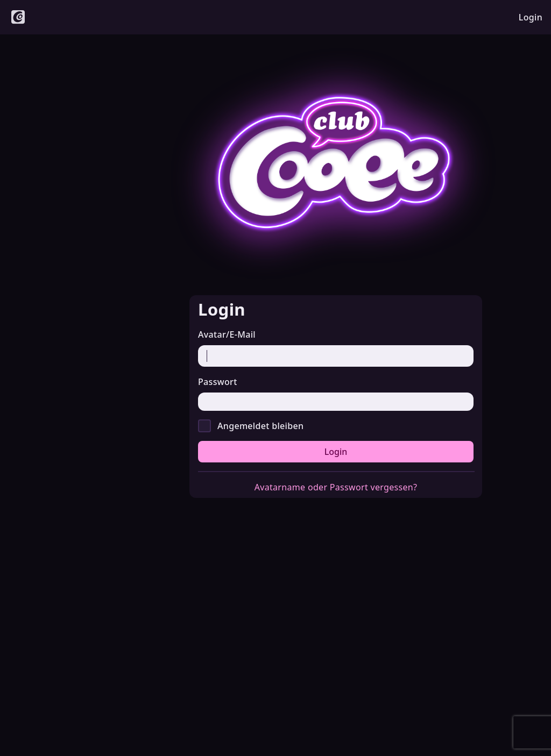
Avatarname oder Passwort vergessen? (336, 487)
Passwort (218, 382)
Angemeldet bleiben (260, 426)
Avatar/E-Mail (227, 334)
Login (336, 452)
